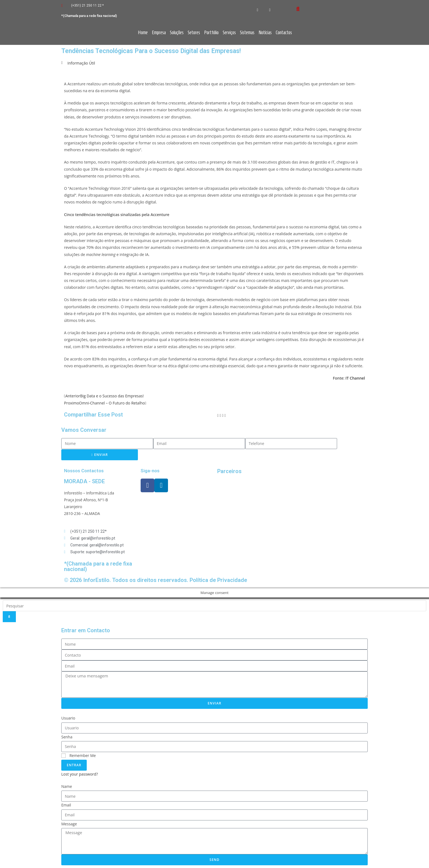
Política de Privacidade (218, 580)
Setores (194, 32)
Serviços (229, 32)
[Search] (9, 617)
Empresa (159, 32)
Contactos (284, 32)
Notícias (265, 32)
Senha (67, 737)
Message (69, 824)
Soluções (177, 32)
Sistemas (247, 32)
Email (66, 805)
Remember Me (79, 755)
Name (67, 786)
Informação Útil (81, 63)
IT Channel (355, 378)
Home (143, 32)
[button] (218, 415)
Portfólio (211, 32)
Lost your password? (80, 774)
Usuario (68, 718)
